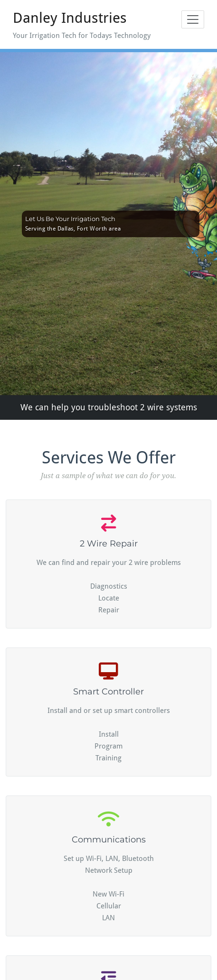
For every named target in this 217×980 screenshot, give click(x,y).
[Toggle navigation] (193, 19)
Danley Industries (70, 18)
